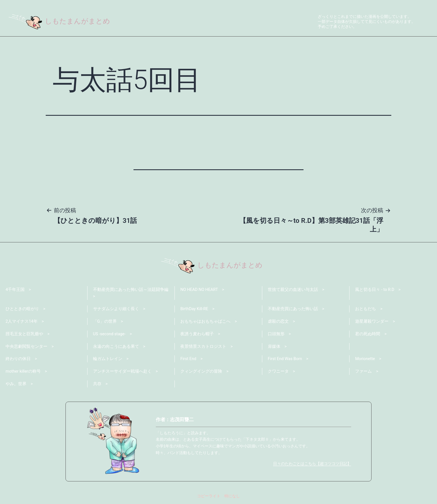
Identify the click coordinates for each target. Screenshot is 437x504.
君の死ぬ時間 (368, 335)
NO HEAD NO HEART (200, 290)
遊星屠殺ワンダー (372, 322)
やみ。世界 (16, 385)
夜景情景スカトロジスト (203, 347)
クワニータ (278, 373)
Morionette (365, 360)
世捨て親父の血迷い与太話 (293, 290)
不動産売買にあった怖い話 (293, 309)
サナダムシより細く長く (116, 309)
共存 (97, 385)
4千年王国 (15, 290)
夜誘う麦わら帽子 (197, 335)
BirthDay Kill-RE (195, 309)
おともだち (366, 309)
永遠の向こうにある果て (116, 347)
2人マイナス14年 (22, 322)
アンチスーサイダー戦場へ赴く (122, 373)
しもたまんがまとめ (61, 21)
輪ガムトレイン (108, 360)
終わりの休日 (18, 360)
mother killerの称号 (23, 373)
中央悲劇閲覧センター (26, 347)
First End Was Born (285, 360)
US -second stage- (110, 335)
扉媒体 (274, 347)
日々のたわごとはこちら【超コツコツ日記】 (312, 465)
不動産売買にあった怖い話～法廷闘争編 (131, 290)
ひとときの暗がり (22, 309)
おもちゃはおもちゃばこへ (205, 322)
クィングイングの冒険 (201, 373)
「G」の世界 (105, 322)
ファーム (363, 373)
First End (189, 360)
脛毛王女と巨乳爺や (24, 335)
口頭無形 (276, 335)
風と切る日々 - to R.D (375, 290)
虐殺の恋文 (278, 322)
